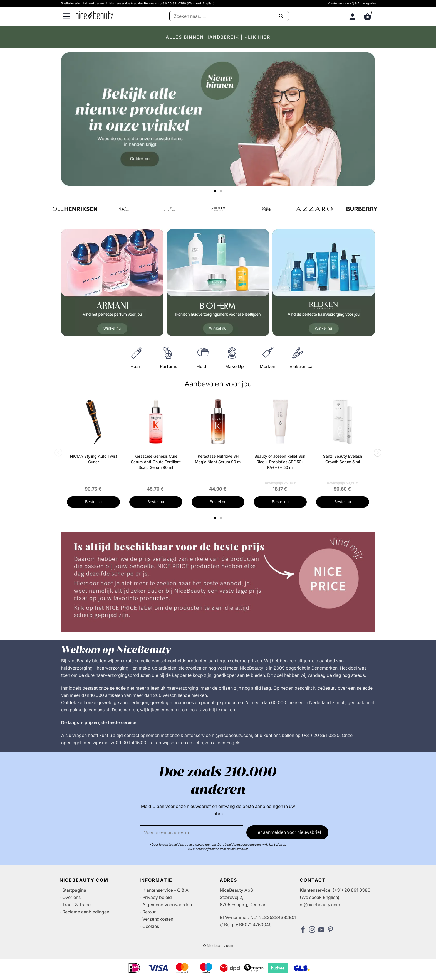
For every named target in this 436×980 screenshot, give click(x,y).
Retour (149, 912)
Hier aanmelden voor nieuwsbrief (287, 832)
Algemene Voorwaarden (167, 905)
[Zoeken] (229, 16)
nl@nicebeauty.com (320, 905)
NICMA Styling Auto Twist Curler (94, 459)
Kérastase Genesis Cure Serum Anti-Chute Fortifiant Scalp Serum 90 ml (156, 462)
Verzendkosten (158, 919)
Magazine (370, 3)
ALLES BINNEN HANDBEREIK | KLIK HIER (218, 37)
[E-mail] (191, 832)
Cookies (151, 926)
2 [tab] (221, 518)
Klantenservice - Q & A (344, 3)
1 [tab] (215, 518)
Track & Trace (76, 905)
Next (376, 453)
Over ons (71, 897)
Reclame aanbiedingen (86, 912)
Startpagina (74, 890)
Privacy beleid (157, 897)
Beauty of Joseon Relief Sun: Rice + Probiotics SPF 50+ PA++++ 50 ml (280, 462)
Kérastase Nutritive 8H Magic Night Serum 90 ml (218, 459)
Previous (60, 453)
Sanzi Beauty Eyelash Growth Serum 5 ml (343, 459)
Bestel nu (93, 502)
